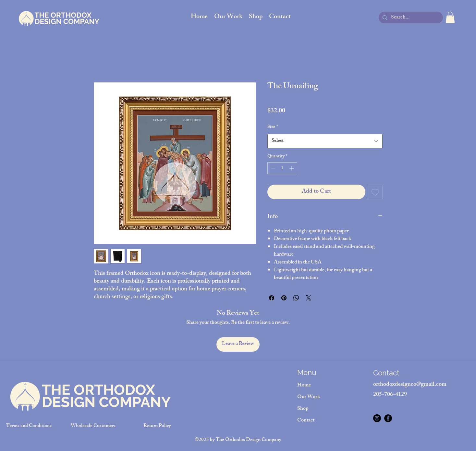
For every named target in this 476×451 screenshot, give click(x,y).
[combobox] (325, 141)
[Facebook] (388, 418)
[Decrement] (272, 168)
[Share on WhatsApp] (296, 298)
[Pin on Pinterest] (284, 298)
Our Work (309, 397)
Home (304, 386)
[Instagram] (377, 418)
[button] (450, 17)
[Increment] (292, 168)
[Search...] (410, 18)
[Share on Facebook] (272, 298)
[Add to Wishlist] (375, 192)
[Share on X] (309, 298)
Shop (303, 409)
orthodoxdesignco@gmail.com (410, 385)
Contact (306, 421)
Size (273, 127)
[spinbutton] (282, 168)
